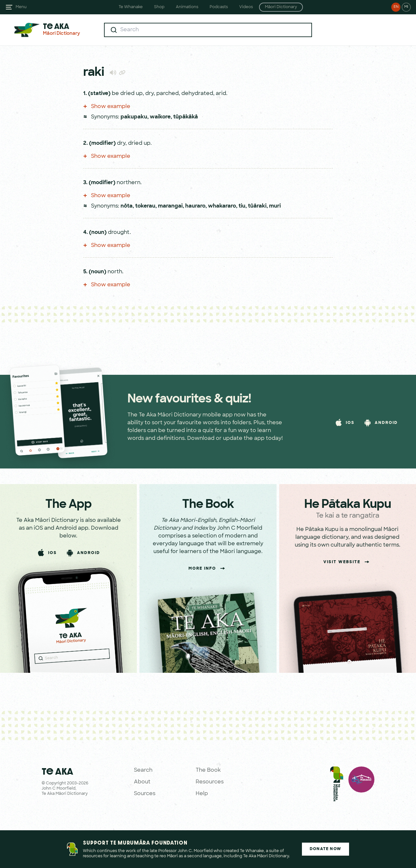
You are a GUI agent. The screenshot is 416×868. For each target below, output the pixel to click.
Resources (210, 782)
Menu (21, 7)
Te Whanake (131, 7)
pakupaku (134, 117)
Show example (107, 107)
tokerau (145, 206)
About (142, 782)
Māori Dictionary (281, 7)
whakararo (222, 206)
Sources (145, 794)
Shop (159, 7)
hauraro (195, 206)
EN (396, 7)
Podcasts (219, 7)
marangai (170, 206)
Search (143, 770)
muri (275, 206)
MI (406, 7)
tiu (242, 206)
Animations (187, 7)
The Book (208, 770)
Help (202, 794)
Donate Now (325, 849)
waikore (160, 117)
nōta (127, 206)
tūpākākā (186, 117)
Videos (246, 7)
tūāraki (257, 206)
